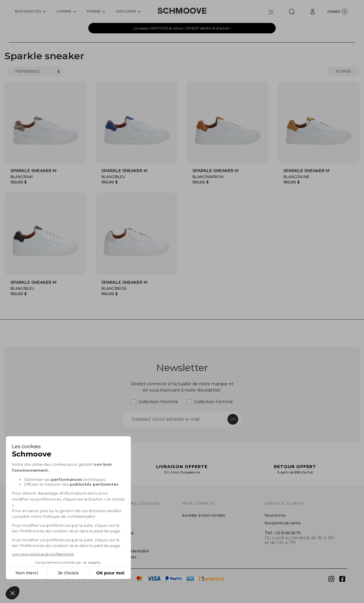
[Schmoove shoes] (182, 11)
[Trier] (35, 71)
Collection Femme (214, 402)
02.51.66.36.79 (288, 533)
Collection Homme (158, 402)
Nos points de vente (283, 523)
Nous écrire (275, 515)
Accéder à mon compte (204, 515)
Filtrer (343, 71)
